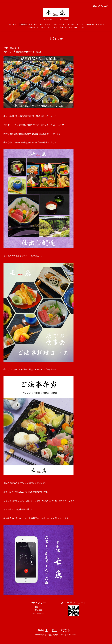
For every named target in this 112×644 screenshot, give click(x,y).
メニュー (80, 25)
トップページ (13, 25)
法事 (41, 25)
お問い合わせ (73, 27)
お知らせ (24, 25)
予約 (82, 27)
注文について (53, 27)
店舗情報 (63, 27)
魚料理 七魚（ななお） (56, 630)
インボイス (41, 27)
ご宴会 (55, 25)
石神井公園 (90, 25)
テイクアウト (64, 25)
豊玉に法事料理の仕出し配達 (23, 52)
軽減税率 (32, 27)
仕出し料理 (33, 25)
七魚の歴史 (100, 25)
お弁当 (47, 25)
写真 (73, 25)
